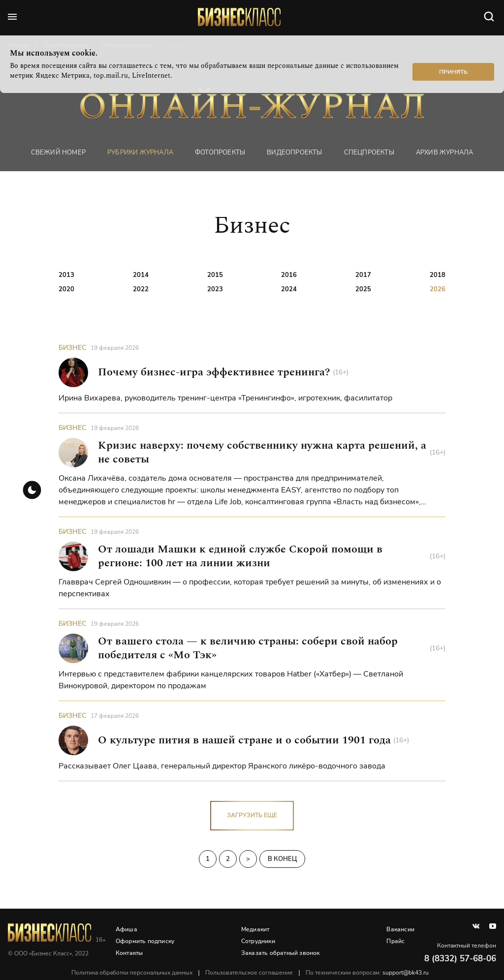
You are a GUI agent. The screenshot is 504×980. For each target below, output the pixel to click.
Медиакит (255, 929)
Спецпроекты (369, 152)
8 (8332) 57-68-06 (460, 959)
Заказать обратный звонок (281, 953)
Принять (453, 72)
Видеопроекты (294, 152)
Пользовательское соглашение (250, 973)
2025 (363, 289)
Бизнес (72, 348)
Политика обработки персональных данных (132, 973)
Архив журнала (445, 152)
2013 (66, 275)
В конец (282, 859)
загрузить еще (252, 816)
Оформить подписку (145, 941)
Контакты (130, 953)
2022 (141, 289)
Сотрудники (258, 941)
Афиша (127, 929)
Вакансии (400, 929)
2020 (66, 289)
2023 (215, 289)
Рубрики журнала (140, 152)
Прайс (395, 941)
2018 (438, 275)
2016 (289, 275)
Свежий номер (58, 152)
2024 (289, 289)
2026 (438, 289)
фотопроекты (220, 152)
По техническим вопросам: (368, 973)
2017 (363, 275)
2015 (215, 275)
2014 (141, 275)
